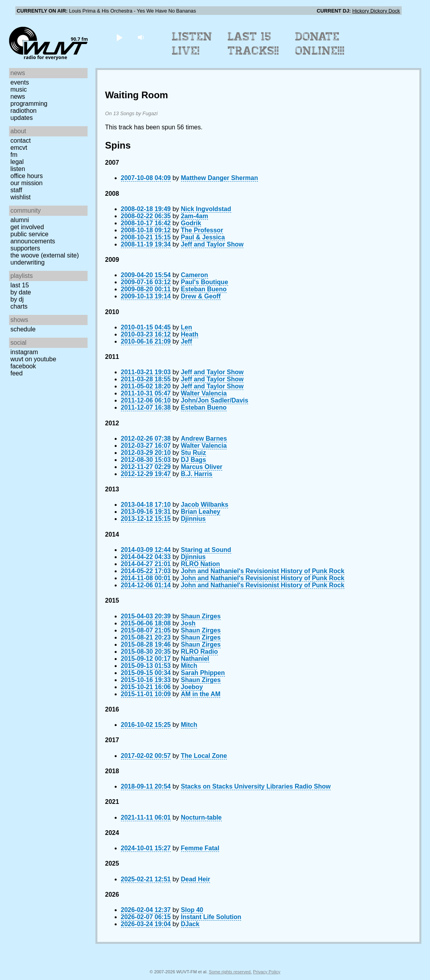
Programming (29, 104)
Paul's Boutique (205, 282)
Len (187, 327)
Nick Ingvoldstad (206, 209)
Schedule (23, 329)
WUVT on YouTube (34, 359)
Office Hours (27, 176)
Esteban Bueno (204, 289)
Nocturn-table (201, 817)
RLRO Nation (201, 564)
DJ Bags (194, 460)
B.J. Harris (197, 474)
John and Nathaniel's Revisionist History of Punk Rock (263, 571)
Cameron (195, 275)
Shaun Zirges (201, 616)
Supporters (26, 248)
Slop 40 (192, 910)
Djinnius (193, 519)
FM (14, 155)
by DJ (17, 299)
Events (20, 82)
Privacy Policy (267, 972)
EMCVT (19, 148)
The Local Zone (204, 756)
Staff (16, 190)
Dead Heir (196, 879)
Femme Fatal (200, 848)
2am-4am (195, 216)
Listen (18, 169)
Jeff (187, 341)
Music (19, 89)
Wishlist (21, 197)
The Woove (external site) (45, 255)
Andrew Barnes (204, 439)
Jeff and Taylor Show (212, 244)
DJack (190, 924)
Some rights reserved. (230, 972)
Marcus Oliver (202, 467)
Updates (22, 118)
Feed (17, 373)
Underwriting (28, 262)
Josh (188, 623)
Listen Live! (192, 44)
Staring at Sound (206, 550)
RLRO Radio (199, 652)
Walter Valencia (204, 393)
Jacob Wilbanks (205, 505)
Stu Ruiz (194, 453)
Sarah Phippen (203, 673)
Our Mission (27, 183)
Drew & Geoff (201, 296)
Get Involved (27, 227)
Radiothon (24, 111)
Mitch (189, 666)
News (18, 97)
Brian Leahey (201, 512)
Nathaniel (195, 659)
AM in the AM (201, 694)
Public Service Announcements (33, 238)
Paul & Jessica (203, 237)
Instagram (24, 352)
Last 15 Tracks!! (253, 44)
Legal (17, 162)
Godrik (191, 223)
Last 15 (20, 285)
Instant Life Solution (211, 917)
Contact (21, 141)
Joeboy (192, 687)
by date (21, 292)
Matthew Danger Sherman (220, 178)
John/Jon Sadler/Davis (215, 400)
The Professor (202, 230)
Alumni (20, 220)
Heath (190, 334)
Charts (19, 306)
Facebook (23, 366)
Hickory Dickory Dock (376, 11)
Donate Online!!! (320, 44)
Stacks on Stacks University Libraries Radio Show (256, 786)
